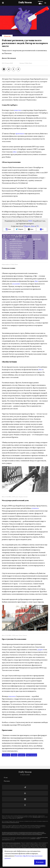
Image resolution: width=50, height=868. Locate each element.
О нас (6, 777)
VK (37, 226)
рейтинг (22, 755)
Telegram (27, 226)
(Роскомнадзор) (20, 817)
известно (18, 110)
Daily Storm (25, 3)
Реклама (7, 781)
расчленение (31, 755)
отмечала (35, 508)
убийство (6, 755)
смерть (14, 755)
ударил (40, 650)
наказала (12, 696)
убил (15, 152)
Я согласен (40, 862)
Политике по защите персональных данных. (11, 822)
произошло (20, 134)
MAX (30, 221)
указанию (16, 284)
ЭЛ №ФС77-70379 (37, 817)
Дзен (33, 226)
